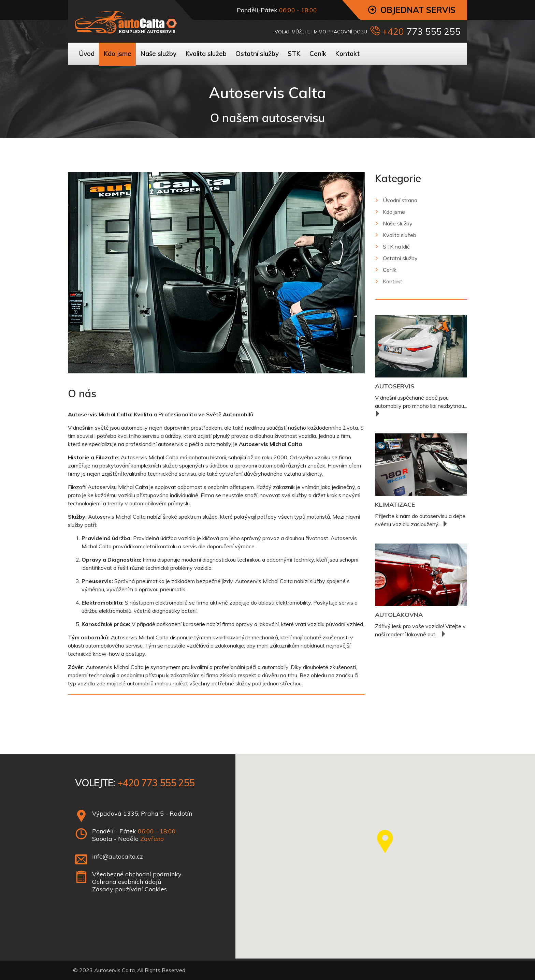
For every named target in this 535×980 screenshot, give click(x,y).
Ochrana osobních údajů (127, 882)
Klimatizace (395, 504)
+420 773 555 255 (156, 783)
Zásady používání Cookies (129, 889)
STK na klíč (396, 247)
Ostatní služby (400, 258)
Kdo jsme (394, 212)
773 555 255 (432, 31)
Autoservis (395, 386)
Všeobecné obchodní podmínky (137, 874)
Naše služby (398, 223)
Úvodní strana (400, 200)
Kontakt (393, 281)
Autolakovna (399, 615)
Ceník (390, 270)
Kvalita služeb (400, 235)
